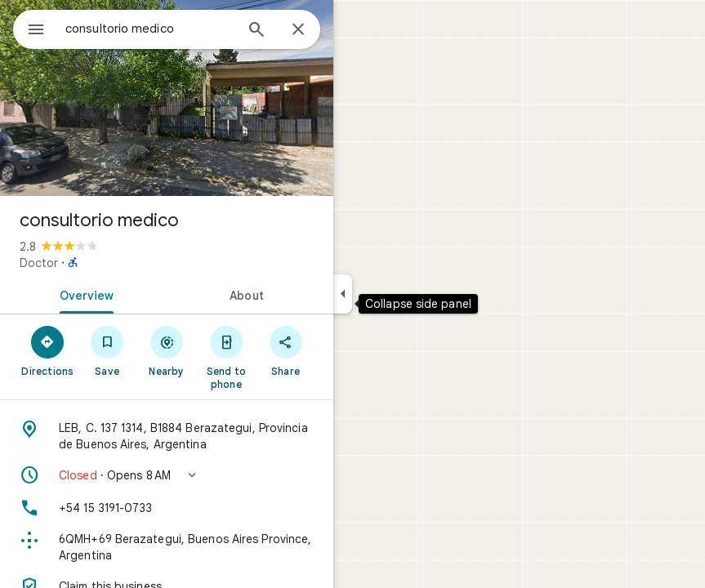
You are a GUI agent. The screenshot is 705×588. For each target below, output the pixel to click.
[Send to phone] (226, 357)
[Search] (257, 31)
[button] (167, 475)
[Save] (107, 350)
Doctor (39, 263)
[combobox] (149, 29)
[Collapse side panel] (343, 294)
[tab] (83, 294)
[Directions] (48, 350)
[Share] (286, 350)
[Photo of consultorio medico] (167, 98)
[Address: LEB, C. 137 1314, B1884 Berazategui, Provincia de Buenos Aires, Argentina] (167, 436)
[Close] (298, 30)
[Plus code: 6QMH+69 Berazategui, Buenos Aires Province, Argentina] (167, 547)
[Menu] (36, 31)
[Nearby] (167, 350)
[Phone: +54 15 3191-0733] (167, 508)
